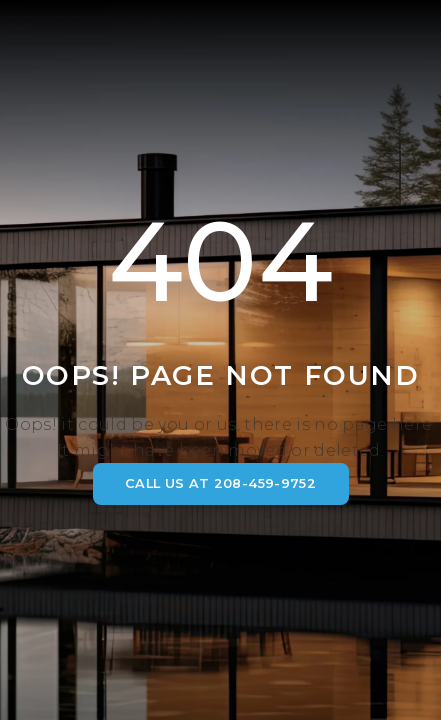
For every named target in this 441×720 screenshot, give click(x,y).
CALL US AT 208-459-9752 (220, 483)
